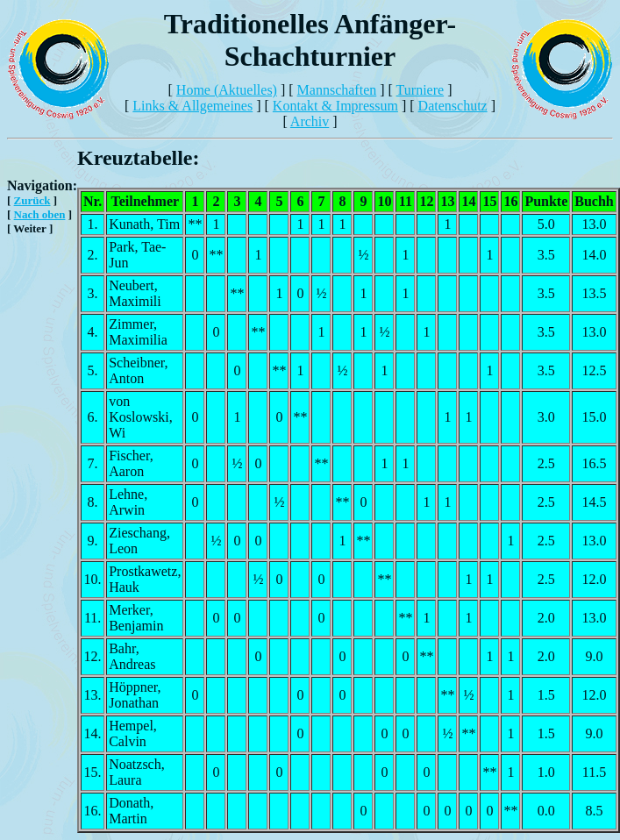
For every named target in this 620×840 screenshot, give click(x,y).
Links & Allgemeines (192, 106)
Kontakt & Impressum (335, 106)
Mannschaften (337, 90)
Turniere (420, 90)
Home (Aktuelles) (227, 90)
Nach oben (40, 214)
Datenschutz (453, 106)
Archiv (310, 121)
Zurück (32, 200)
